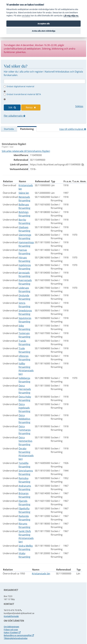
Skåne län (24, 193)
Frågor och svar (11, 630)
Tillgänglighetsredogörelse (16, 638)
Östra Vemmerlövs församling (25, 441)
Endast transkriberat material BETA (24, 94)
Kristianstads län (41, 574)
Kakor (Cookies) (12, 632)
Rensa (31, 107)
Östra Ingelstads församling (24, 408)
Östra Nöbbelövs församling (24, 419)
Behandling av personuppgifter (19, 635)
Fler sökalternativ (15, 116)
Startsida (9, 129)
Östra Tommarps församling (25, 430)
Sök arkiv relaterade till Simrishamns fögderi (26, 151)
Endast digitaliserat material (20, 86)
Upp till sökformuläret (73, 129)
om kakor (26, 16)
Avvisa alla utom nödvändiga (44, 31)
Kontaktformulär (11, 616)
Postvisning (27, 129)
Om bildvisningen (11, 627)
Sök (12, 107)
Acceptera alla (44, 24)
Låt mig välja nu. (71, 16)
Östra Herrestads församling (25, 389)
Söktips (79, 106)
